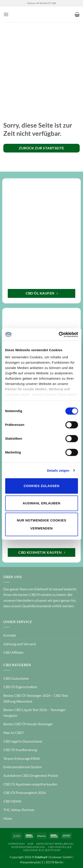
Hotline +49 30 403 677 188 (41, 3)
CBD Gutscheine (16, 678)
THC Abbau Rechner (19, 810)
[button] (6, 14)
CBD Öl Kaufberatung (20, 750)
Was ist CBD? (14, 733)
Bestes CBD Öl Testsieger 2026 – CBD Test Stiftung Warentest (36, 698)
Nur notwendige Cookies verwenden (41, 524)
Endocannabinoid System (23, 767)
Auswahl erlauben (41, 503)
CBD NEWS (12, 801)
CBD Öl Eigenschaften (20, 687)
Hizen (8, 818)
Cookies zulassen (41, 486)
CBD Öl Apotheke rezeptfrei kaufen (30, 784)
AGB (30, 844)
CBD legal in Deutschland (23, 741)
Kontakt (10, 635)
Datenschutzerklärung (55, 844)
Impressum (16, 844)
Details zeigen (58, 470)
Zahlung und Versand (20, 644)
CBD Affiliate (13, 652)
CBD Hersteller (60, 847)
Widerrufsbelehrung (28, 847)
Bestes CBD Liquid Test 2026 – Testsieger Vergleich (35, 713)
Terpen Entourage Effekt (22, 758)
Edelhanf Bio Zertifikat (42, 850)
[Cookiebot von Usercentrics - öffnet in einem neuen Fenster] (59, 335)
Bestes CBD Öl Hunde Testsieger (28, 724)
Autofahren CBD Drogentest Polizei (31, 775)
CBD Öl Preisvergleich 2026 (25, 793)
